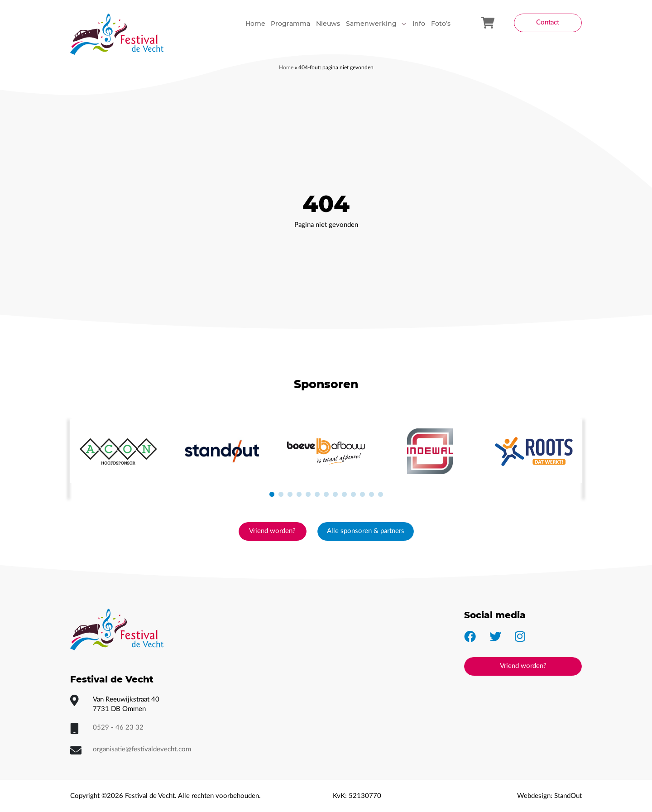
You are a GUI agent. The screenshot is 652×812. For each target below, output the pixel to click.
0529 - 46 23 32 (118, 728)
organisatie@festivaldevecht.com (142, 749)
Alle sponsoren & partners (366, 531)
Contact (548, 22)
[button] (272, 495)
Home (286, 67)
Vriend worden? (272, 531)
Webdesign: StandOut (549, 796)
